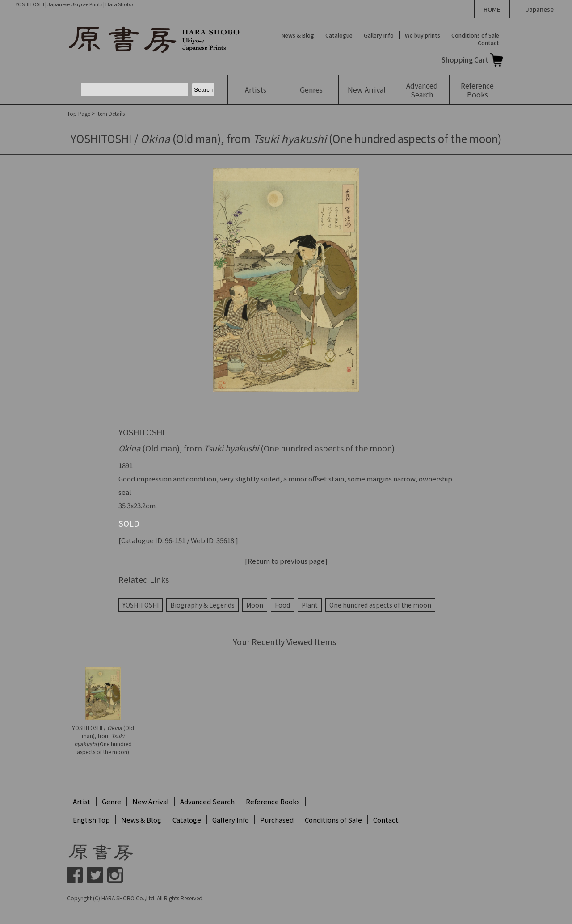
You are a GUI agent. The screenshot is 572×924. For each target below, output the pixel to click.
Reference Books (273, 801)
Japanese (540, 9)
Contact (488, 43)
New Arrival (151, 801)
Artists (256, 89)
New (367, 89)
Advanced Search (207, 801)
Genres (311, 89)
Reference (477, 90)
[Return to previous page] (286, 561)
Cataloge (187, 820)
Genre (111, 801)
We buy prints (423, 35)
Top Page (79, 113)
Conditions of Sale (475, 35)
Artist (82, 801)
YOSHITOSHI (141, 605)
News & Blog (298, 35)
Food (282, 605)
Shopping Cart (465, 60)
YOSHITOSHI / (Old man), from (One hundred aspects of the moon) (103, 740)
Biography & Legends (202, 605)
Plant (310, 605)
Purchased (277, 820)
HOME (492, 9)
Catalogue (339, 35)
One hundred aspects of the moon (380, 605)
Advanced (422, 90)
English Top (91, 820)
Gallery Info (379, 35)
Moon (255, 605)
